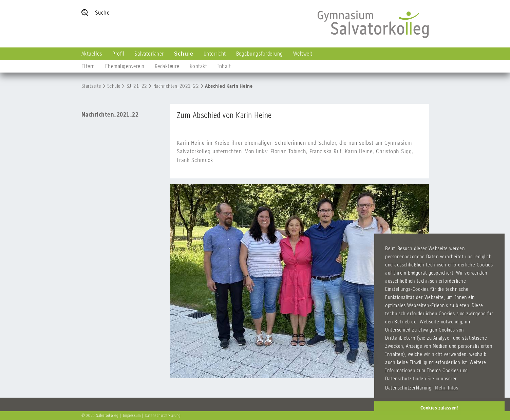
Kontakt (199, 66)
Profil (118, 54)
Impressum (132, 416)
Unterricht (215, 54)
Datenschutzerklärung (163, 416)
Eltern (88, 66)
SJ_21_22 (137, 86)
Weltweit (303, 54)
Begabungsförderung (260, 54)
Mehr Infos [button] (447, 388)
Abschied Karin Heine (229, 86)
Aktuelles (92, 54)
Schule (184, 54)
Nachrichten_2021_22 (176, 86)
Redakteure (167, 66)
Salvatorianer (149, 54)
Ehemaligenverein (125, 66)
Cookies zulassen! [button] (440, 408)
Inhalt (224, 66)
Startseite (91, 86)
